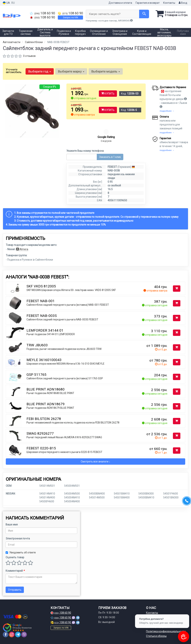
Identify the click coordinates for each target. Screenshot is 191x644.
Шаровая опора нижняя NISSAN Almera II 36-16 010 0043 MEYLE (65, 364)
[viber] (24, 634)
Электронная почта (18, 538)
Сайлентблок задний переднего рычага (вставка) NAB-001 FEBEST (68, 305)
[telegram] (18, 634)
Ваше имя (12, 525)
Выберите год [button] (40, 71)
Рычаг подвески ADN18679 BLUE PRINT (50, 408)
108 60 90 (42, 13)
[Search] (144, 14)
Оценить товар (15, 557)
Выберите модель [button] (106, 71)
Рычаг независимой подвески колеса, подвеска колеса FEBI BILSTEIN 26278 (73, 423)
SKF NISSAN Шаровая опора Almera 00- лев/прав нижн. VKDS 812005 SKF (71, 290)
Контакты (169, 3)
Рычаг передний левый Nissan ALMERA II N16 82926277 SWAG (64, 437)
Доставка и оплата (120, 3)
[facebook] (6, 634)
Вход (183, 3)
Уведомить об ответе (21, 552)
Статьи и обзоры (156, 636)
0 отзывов (29, 56)
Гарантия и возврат (148, 3)
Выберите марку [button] (71, 71)
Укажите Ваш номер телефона (85, 151)
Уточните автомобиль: (14, 71)
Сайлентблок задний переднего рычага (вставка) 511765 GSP (65, 378)
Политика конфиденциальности (166, 631)
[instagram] (12, 634)
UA (6, 3)
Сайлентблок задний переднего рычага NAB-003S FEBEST (62, 319)
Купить (108, 94)
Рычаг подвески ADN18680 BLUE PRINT (50, 393)
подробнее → (167, 111)
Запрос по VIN (70, 18)
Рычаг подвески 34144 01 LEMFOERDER (51, 334)
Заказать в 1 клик (110, 157)
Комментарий (15, 571)
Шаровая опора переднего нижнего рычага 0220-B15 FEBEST (64, 452)
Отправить (15, 590)
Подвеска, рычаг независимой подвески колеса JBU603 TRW (64, 349)
